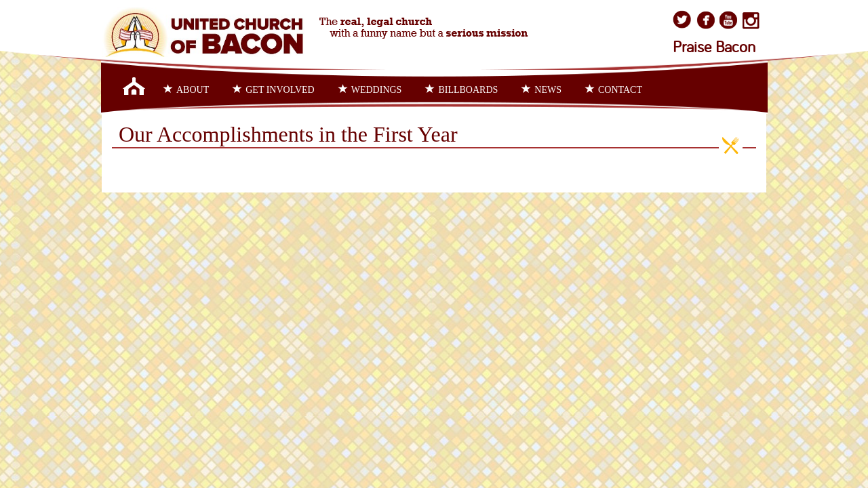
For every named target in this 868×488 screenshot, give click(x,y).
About (186, 89)
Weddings (370, 89)
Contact (614, 89)
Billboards (461, 89)
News (541, 89)
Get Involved (274, 89)
